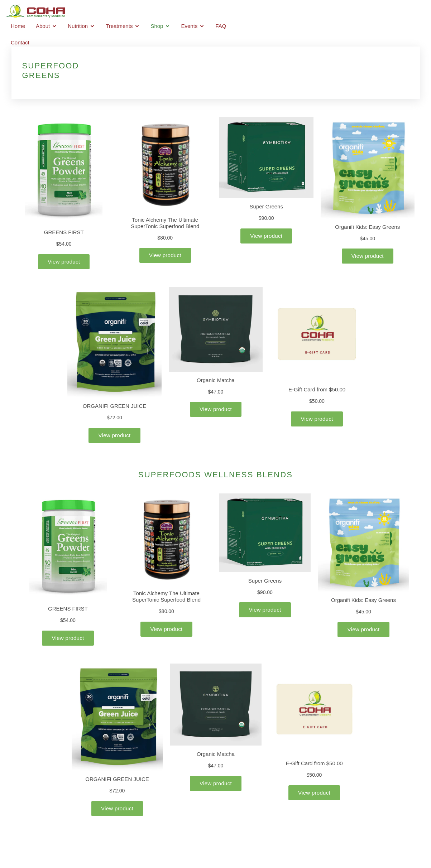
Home (171, 12)
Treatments (273, 12)
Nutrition (231, 12)
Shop (310, 12)
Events (343, 12)
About (197, 12)
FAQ (374, 12)
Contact (400, 12)
